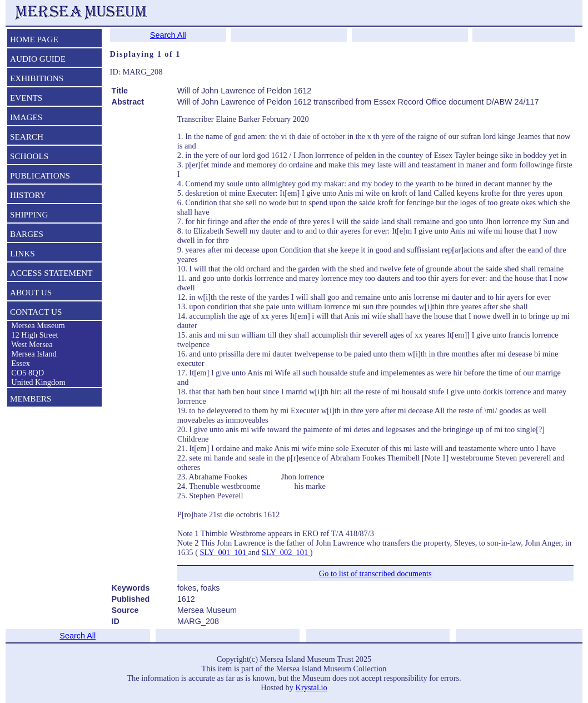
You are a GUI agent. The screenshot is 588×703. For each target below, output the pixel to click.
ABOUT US (31, 292)
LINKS (23, 253)
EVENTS (26, 98)
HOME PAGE (34, 39)
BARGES (27, 234)
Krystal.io (312, 687)
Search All (168, 35)
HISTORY (28, 195)
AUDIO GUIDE (38, 59)
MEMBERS (31, 398)
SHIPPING (29, 214)
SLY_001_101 (224, 552)
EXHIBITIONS (37, 78)
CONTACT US (36, 312)
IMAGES (26, 117)
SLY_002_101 (286, 552)
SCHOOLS (29, 156)
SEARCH (27, 137)
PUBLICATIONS (40, 175)
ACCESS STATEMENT (51, 273)
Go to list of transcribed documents (375, 573)
